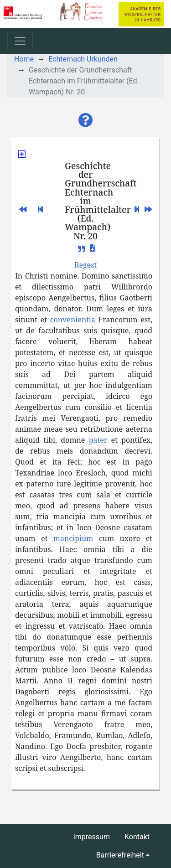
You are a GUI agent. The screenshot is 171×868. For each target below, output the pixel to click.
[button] (86, 120)
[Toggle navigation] (20, 41)
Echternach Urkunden (83, 59)
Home (24, 59)
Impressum (91, 837)
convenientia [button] (73, 320)
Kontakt (137, 837)
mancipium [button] (73, 538)
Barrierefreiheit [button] (120, 855)
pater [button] (98, 440)
